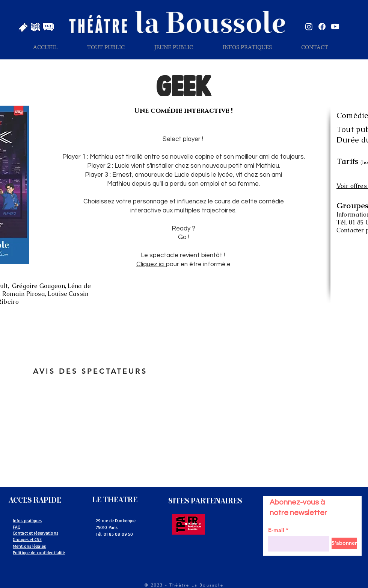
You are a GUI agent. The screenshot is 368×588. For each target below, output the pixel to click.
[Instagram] (309, 27)
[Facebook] (322, 27)
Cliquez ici (151, 264)
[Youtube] (335, 27)
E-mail (276, 530)
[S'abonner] (344, 543)
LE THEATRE (115, 500)
